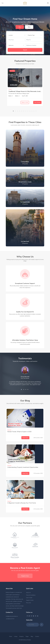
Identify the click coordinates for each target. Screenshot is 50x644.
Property (21, 636)
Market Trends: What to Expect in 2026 (19, 432)
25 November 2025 (38, 473)
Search (25, 50)
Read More (25, 438)
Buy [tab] (20, 27)
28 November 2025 (38, 438)
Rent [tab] (29, 27)
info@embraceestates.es (12, 616)
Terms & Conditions (31, 595)
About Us (28, 593)
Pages (27, 636)
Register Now (25, 576)
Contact (37, 636)
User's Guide (29, 598)
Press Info (29, 603)
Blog (32, 636)
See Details (37, 102)
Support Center (30, 600)
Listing (16, 636)
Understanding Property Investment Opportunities (23, 467)
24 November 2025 (38, 509)
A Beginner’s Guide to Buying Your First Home (22, 503)
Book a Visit (25, 102)
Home (11, 636)
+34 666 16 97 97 (10, 619)
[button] (17, 35)
